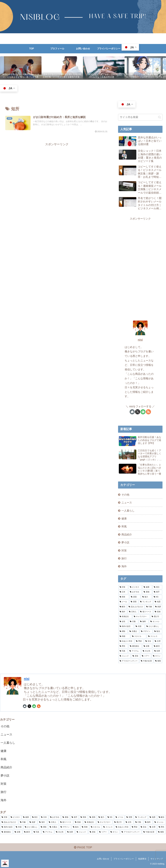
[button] (159, 117)
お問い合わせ (103, 859)
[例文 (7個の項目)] (157, 587)
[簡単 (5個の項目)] (124, 597)
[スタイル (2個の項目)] (139, 636)
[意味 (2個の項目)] (136, 656)
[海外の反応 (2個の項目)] (126, 626)
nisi (140, 340)
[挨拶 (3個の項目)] (158, 607)
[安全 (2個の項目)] (148, 641)
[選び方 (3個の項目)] (156, 617)
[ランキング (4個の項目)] (146, 602)
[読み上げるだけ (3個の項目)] (136, 607)
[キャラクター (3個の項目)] (141, 617)
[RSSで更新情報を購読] (148, 412)
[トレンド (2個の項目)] (124, 656)
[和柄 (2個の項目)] (124, 636)
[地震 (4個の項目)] (158, 602)
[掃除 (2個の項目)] (123, 631)
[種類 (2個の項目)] (158, 661)
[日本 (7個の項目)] (123, 592)
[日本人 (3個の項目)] (133, 612)
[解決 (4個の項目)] (123, 607)
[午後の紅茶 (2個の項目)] (146, 661)
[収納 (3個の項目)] (158, 612)
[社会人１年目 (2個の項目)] (126, 641)
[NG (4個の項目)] (157, 597)
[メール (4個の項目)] (124, 602)
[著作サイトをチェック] (132, 412)
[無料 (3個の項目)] (144, 622)
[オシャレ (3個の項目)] (156, 622)
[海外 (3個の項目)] (123, 612)
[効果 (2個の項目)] (158, 651)
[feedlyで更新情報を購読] (143, 412)
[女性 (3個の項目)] (123, 622)
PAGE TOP (83, 847)
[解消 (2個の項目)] (157, 646)
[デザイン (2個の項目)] (146, 631)
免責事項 (142, 859)
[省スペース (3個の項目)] (146, 612)
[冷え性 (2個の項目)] (147, 651)
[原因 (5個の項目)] (135, 597)
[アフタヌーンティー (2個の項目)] (129, 661)
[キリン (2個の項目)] (157, 656)
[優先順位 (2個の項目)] (135, 646)
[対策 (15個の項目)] (123, 587)
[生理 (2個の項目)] (158, 641)
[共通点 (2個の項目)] (134, 631)
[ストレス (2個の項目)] (155, 636)
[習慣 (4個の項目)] (134, 602)
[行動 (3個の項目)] (133, 622)
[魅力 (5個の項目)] (146, 597)
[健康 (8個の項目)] (147, 587)
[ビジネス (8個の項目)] (135, 587)
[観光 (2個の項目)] (158, 631)
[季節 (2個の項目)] (139, 641)
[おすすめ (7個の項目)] (135, 592)
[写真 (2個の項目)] (123, 651)
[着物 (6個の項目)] (147, 592)
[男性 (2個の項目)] (123, 646)
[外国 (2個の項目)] (139, 626)
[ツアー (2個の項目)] (146, 656)
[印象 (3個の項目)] (149, 607)
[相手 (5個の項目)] (157, 592)
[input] (140, 117)
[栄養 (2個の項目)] (147, 646)
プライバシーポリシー (124, 859)
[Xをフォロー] (138, 412)
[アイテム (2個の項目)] (135, 651)
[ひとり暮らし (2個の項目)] (154, 626)
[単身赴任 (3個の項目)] (125, 617)
